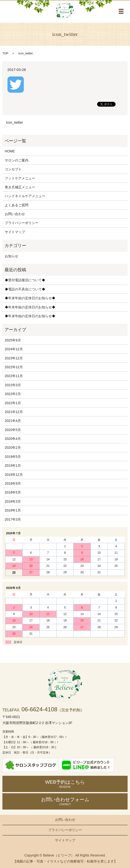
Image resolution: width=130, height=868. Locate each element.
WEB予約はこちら (65, 784)
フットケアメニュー (20, 178)
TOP (5, 53)
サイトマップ (15, 232)
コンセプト (13, 169)
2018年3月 (13, 501)
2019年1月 (13, 466)
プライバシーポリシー (22, 223)
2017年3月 (13, 519)
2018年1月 (13, 510)
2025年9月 (13, 340)
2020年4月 (13, 439)
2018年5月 (13, 492)
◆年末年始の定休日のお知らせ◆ (30, 298)
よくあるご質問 (17, 205)
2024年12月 (14, 349)
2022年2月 (13, 394)
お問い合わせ (15, 214)
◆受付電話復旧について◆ (25, 280)
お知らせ (12, 256)
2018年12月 (14, 475)
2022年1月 (13, 403)
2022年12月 (14, 367)
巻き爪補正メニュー (20, 187)
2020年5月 (13, 430)
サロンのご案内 (17, 160)
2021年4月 (13, 421)
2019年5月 (13, 457)
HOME (10, 151)
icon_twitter (15, 122)
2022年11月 (14, 376)
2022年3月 (13, 385)
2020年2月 (13, 448)
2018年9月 (13, 483)
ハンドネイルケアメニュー (25, 196)
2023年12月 (14, 358)
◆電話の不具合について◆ (25, 289)
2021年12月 (14, 412)
